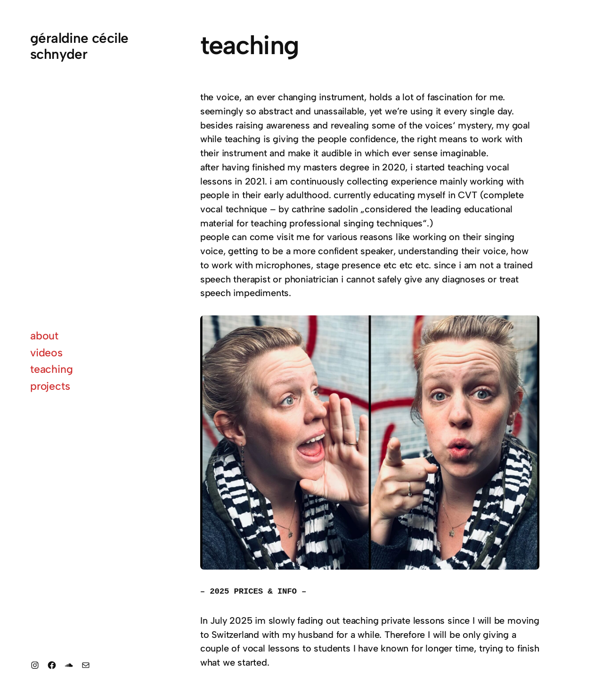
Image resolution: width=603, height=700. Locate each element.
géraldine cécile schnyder (79, 46)
